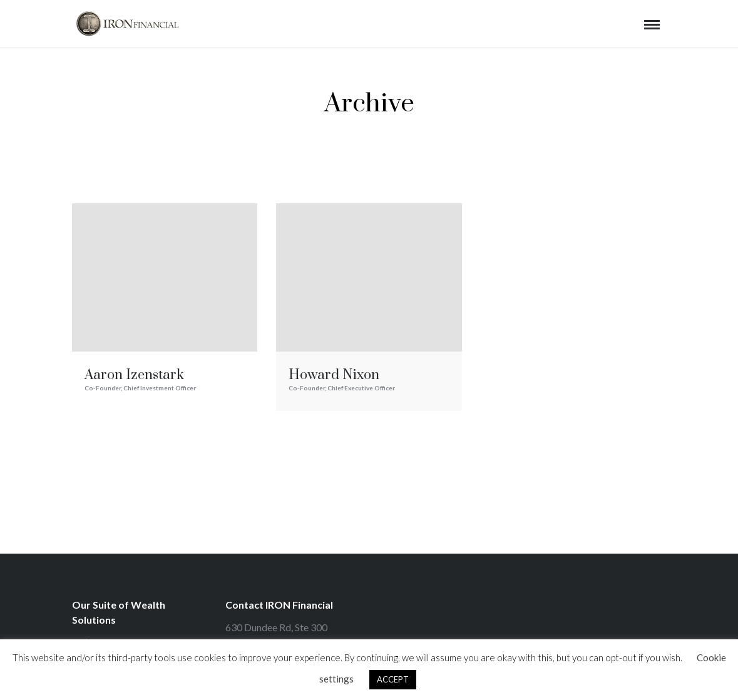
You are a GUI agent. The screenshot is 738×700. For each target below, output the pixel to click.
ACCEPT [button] (393, 679)
